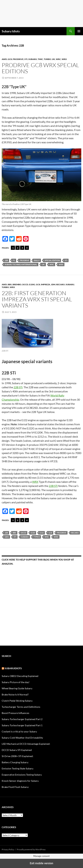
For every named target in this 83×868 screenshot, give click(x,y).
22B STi (18, 387)
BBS (10, 284)
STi (26, 59)
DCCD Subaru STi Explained (17, 750)
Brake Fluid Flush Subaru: (15, 787)
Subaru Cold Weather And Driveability (22, 738)
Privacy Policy (8, 849)
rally (37, 260)
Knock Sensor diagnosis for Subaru (20, 781)
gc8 (10, 59)
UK (53, 59)
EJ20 (33, 533)
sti (66, 260)
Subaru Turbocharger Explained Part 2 (22, 719)
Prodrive (18, 59)
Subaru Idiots (11, 31)
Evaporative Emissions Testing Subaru (22, 775)
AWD (4, 59)
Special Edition (52, 260)
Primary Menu (79, 31)
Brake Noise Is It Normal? (15, 694)
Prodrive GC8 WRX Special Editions (40, 68)
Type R (37, 537)
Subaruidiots (13, 668)
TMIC (40, 59)
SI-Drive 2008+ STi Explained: (18, 756)
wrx (61, 264)
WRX (64, 59)
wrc (58, 59)
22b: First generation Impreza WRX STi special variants (37, 299)
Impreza (46, 284)
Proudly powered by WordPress (31, 849)
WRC (52, 264)
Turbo (47, 59)
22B (6, 260)
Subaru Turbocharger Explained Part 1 (22, 725)
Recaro (60, 284)
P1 (14, 260)
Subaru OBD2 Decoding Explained (20, 676)
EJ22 (42, 533)
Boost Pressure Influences (15, 713)
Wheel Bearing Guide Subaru (17, 688)
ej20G (32, 284)
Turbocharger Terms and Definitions (21, 707)
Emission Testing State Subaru (18, 768)
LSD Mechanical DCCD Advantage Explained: (26, 744)
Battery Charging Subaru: (15, 762)
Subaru (33, 59)
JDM (53, 284)
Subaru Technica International (21, 264)
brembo (17, 284)
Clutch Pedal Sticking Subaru (17, 701)
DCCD (25, 284)
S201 (7, 537)
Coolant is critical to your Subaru (19, 731)
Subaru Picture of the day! (16, 682)
